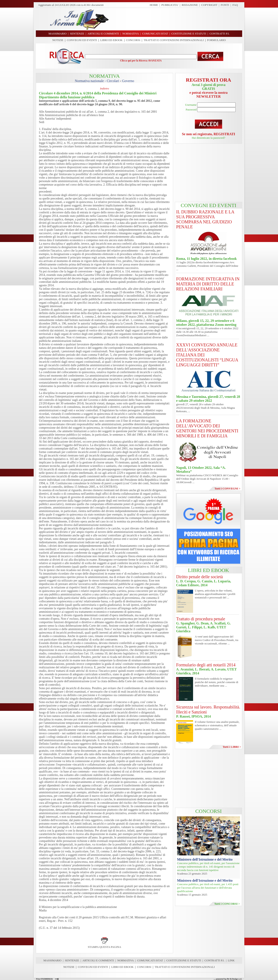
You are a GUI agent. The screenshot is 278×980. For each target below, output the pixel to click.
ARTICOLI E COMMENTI (98, 960)
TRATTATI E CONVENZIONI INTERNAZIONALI (174, 40)
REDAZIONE (190, 5)
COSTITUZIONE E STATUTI (184, 960)
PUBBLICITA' (170, 5)
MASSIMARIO (52, 960)
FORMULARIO (216, 40)
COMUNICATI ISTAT (150, 960)
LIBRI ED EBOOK (112, 40)
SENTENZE (72, 960)
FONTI (225, 5)
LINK (231, 960)
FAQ (235, 5)
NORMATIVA (126, 960)
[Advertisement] (177, 19)
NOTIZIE (58, 40)
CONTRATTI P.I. (214, 960)
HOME (154, 5)
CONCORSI (133, 40)
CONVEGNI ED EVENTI (82, 40)
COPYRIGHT (209, 5)
